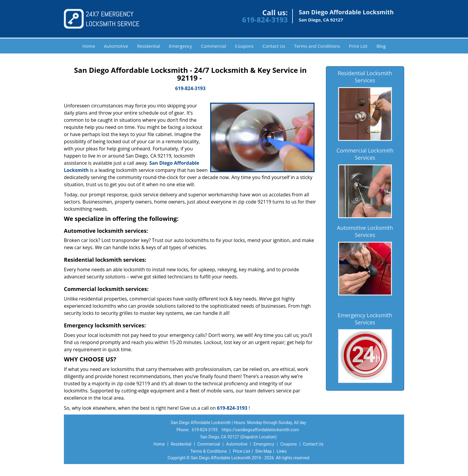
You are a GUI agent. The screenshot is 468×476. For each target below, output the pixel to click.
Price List (358, 46)
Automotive (116, 46)
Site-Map (263, 451)
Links (282, 451)
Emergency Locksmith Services (365, 319)
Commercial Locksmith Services (365, 154)
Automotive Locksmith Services (365, 231)
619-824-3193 (265, 20)
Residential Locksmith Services (365, 77)
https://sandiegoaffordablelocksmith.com (260, 430)
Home (89, 46)
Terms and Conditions (317, 46)
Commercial (213, 46)
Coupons (244, 46)
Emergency (180, 46)
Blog (381, 46)
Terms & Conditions (209, 451)
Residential (148, 46)
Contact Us (274, 46)
